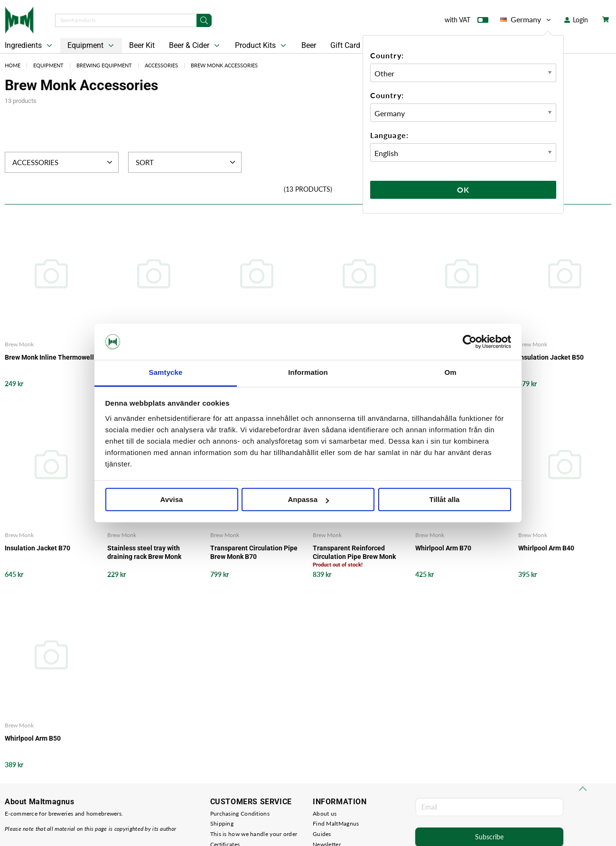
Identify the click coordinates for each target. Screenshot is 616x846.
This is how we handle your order (254, 834)
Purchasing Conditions (240, 813)
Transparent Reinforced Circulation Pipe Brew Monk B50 (354, 553)
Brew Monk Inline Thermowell (49, 357)
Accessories (161, 65)
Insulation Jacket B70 (37, 548)
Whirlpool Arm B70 (443, 548)
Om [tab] (450, 373)
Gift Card (345, 45)
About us (325, 813)
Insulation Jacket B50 (551, 357)
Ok (463, 190)
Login (576, 20)
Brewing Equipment (104, 65)
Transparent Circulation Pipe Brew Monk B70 (254, 552)
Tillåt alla (445, 500)
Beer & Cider (195, 46)
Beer (309, 45)
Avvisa (172, 500)
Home (13, 65)
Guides (322, 834)
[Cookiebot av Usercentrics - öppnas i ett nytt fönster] (470, 342)
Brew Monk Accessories (224, 65)
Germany (526, 19)
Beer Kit (142, 45)
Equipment (92, 46)
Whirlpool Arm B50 (33, 738)
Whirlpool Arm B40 (546, 548)
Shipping (222, 823)
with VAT (467, 22)
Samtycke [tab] (166, 373)
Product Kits (261, 46)
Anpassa (308, 500)
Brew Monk (19, 344)
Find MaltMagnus (336, 823)
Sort (187, 162)
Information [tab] (308, 373)
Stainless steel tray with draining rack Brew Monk (144, 552)
